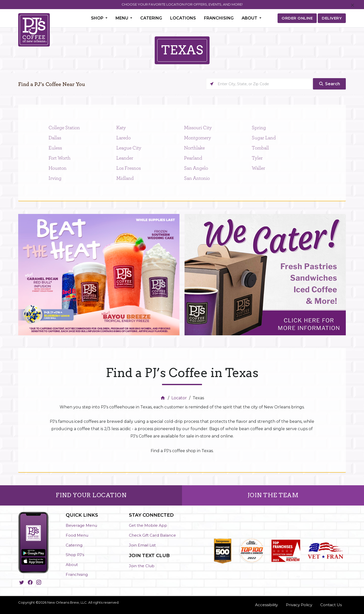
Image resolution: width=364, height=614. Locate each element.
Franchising (219, 18)
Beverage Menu (81, 525)
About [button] (250, 18)
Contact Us (331, 605)
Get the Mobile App (148, 525)
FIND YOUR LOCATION (91, 495)
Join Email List (142, 545)
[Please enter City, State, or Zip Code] (259, 84)
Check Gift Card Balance (152, 535)
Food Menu (77, 535)
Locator (179, 398)
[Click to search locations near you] (212, 84)
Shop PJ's (75, 555)
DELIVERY (332, 18)
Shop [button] (98, 18)
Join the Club (142, 566)
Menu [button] (122, 18)
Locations (183, 18)
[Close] (352, 5)
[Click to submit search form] (329, 84)
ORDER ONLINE (297, 18)
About (72, 565)
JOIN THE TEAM (273, 495)
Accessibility (266, 605)
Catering (151, 18)
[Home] (163, 398)
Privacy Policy (299, 605)
